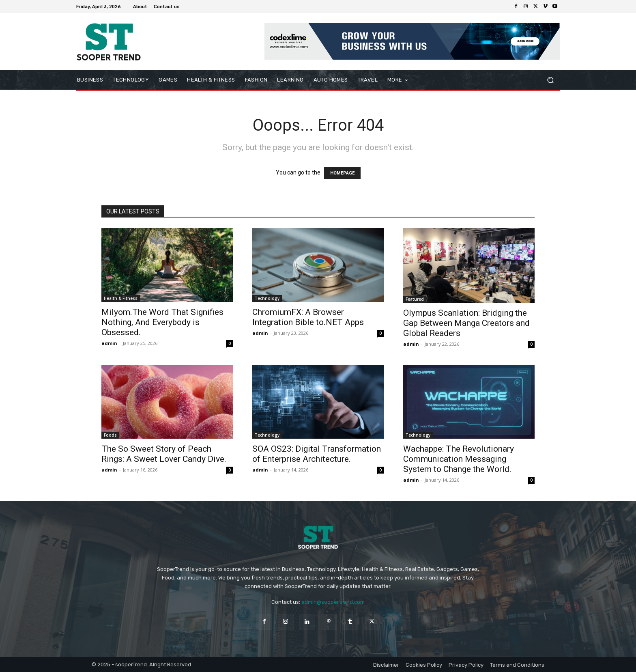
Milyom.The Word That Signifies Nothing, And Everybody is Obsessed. (162, 322)
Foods (110, 435)
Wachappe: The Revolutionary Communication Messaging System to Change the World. (459, 459)
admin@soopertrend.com (333, 602)
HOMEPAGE (342, 173)
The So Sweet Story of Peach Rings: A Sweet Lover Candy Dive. (164, 454)
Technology (267, 298)
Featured (415, 299)
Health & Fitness (121, 298)
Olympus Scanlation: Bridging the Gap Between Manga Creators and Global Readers (466, 323)
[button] (550, 80)
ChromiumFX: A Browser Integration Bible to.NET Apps (308, 317)
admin (109, 343)
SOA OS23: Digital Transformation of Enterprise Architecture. (317, 454)
